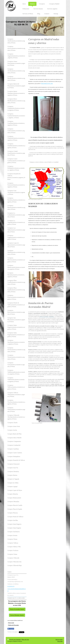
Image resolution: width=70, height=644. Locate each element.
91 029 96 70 (11, 586)
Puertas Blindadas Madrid (17, 615)
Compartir (11, 629)
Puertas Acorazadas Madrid (17, 609)
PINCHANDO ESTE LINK (47, 84)
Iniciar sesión (59, 640)
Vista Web (60, 641)
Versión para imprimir (14, 640)
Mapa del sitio (25, 640)
